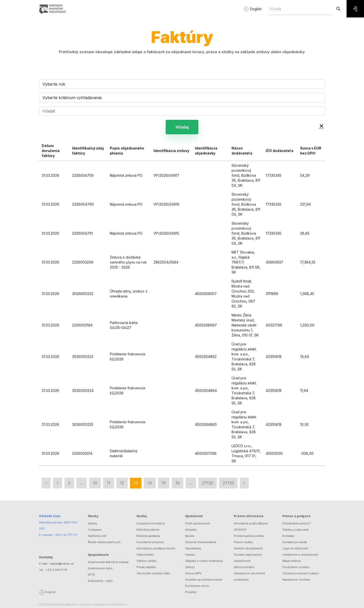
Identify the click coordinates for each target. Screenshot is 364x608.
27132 (208, 483)
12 (122, 483)
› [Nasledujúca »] (244, 483)
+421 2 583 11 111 (56, 570)
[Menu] (355, 9)
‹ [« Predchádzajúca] (46, 483)
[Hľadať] (182, 111)
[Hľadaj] (301, 9)
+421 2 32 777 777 (65, 535)
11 (109, 483)
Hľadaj (182, 127)
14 (150, 483)
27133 (228, 483)
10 (95, 483)
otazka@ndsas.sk (62, 564)
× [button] (321, 125)
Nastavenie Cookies (296, 580)
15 (164, 483)
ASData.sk (122, 605)
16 (178, 483)
